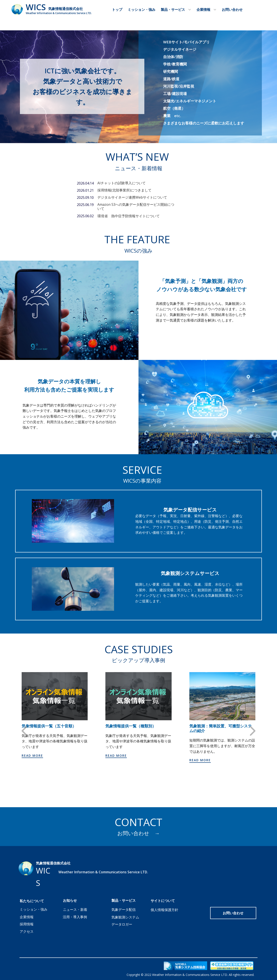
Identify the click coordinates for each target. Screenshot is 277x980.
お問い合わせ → (138, 833)
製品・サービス (173, 10)
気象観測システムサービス (190, 573)
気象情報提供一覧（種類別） (131, 726)
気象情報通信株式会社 (66, 9)
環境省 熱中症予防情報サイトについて (129, 216)
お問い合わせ (232, 10)
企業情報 (203, 10)
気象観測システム (125, 917)
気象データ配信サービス (190, 510)
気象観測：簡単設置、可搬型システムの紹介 (221, 728)
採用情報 (27, 924)
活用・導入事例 (75, 917)
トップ (117, 10)
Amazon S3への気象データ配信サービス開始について (136, 207)
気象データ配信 (124, 910)
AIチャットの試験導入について (122, 183)
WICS (36, 7)
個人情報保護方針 (164, 910)
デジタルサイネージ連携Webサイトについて (132, 197)
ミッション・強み (142, 10)
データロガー (122, 924)
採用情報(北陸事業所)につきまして (124, 190)
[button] (24, 731)
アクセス (27, 931)
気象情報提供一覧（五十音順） (49, 726)
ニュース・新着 (75, 910)
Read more (32, 755)
